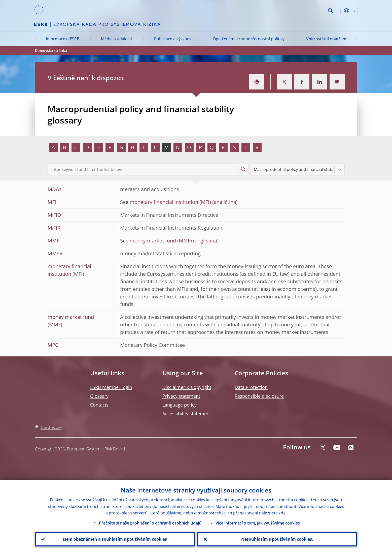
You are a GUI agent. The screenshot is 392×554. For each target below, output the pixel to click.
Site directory (51, 427)
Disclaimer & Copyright (187, 387)
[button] (340, 11)
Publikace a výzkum (172, 39)
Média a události (117, 39)
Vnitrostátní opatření (326, 39)
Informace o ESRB (63, 39)
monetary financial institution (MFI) (170, 202)
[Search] (301, 10)
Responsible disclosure (259, 396)
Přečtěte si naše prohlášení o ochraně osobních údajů (150, 523)
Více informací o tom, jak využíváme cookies (258, 523)
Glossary (99, 396)
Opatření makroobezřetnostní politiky (249, 39)
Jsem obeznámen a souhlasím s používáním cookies (115, 539)
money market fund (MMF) (161, 241)
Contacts (99, 405)
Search (330, 11)
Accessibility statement (187, 414)
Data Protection (251, 387)
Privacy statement (181, 396)
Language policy (180, 405)
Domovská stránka (51, 51)
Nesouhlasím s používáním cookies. (277, 539)
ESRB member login (111, 387)
